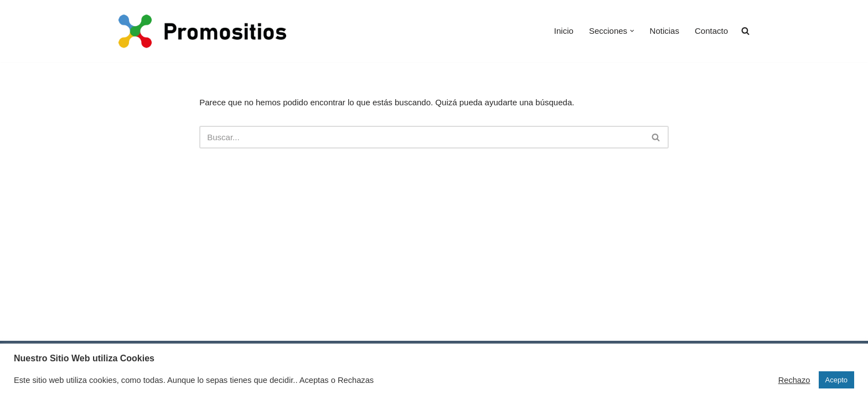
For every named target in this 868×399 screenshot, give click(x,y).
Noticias (665, 31)
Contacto (711, 31)
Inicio (564, 31)
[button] (632, 31)
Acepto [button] (836, 380)
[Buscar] (422, 137)
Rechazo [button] (794, 380)
